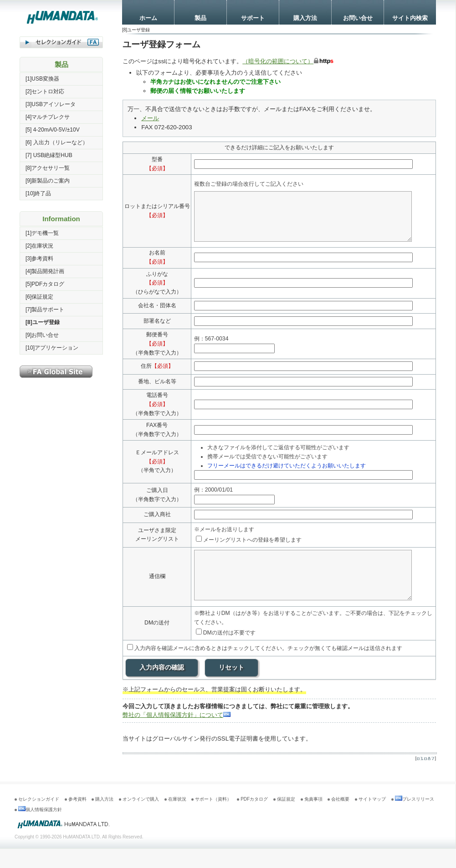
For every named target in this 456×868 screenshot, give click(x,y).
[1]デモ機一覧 (42, 233)
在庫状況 (177, 818)
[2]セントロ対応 (45, 91)
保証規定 (286, 818)
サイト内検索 (410, 18)
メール (150, 118)
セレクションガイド (39, 818)
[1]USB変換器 (42, 79)
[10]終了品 (38, 193)
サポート (253, 18)
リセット (231, 686)
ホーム (148, 18)
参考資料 (77, 818)
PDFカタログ (254, 818)
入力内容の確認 (162, 686)
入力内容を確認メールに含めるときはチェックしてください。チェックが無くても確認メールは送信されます (265, 667)
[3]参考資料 (39, 259)
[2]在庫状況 (39, 246)
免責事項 (313, 818)
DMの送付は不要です (226, 652)
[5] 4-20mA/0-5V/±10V (53, 130)
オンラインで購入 (141, 818)
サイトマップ (372, 818)
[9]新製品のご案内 (48, 181)
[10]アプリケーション (52, 348)
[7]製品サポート (45, 310)
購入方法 (305, 18)
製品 (200, 18)
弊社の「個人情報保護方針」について (177, 734)
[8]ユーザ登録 (43, 322)
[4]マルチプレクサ (48, 117)
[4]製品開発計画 (45, 271)
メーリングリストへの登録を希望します (252, 549)
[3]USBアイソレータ (51, 104)
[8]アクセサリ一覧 (48, 168)
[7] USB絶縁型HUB (49, 155)
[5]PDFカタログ (45, 284)
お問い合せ (358, 18)
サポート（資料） (213, 818)
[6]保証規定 (39, 297)
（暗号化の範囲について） (278, 61)
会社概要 (340, 818)
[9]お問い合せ (42, 335)
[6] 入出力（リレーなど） (57, 142)
